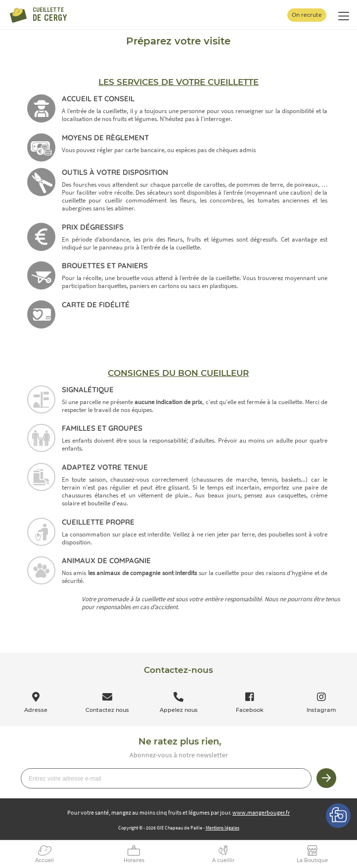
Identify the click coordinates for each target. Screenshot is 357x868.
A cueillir (223, 860)
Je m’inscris (326, 778)
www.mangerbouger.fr (261, 812)
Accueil (45, 860)
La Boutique (312, 860)
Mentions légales (223, 828)
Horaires (134, 860)
